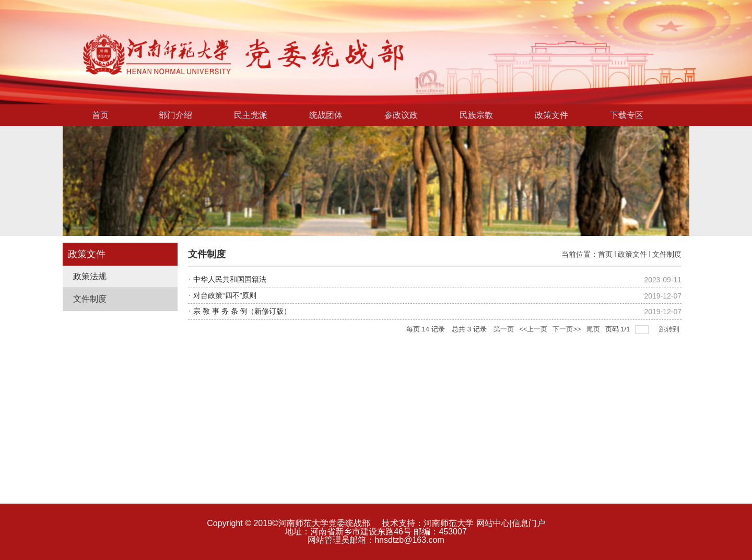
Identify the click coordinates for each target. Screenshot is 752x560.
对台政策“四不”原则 (225, 295)
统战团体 (326, 115)
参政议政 (401, 115)
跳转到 (670, 329)
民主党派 (251, 115)
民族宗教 (476, 115)
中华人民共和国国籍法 (230, 279)
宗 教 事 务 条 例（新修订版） (242, 311)
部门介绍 (175, 115)
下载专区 (627, 115)
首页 (100, 115)
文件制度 (667, 254)
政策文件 (551, 115)
